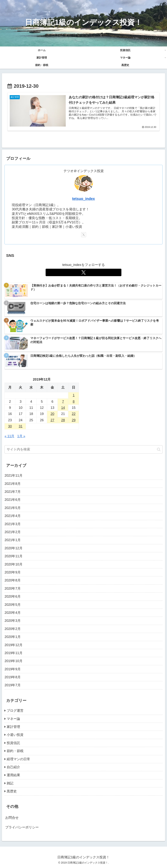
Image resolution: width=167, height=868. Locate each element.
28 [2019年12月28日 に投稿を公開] (63, 420)
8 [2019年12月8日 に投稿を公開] (74, 401)
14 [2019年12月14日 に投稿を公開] (63, 408)
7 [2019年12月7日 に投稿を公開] (63, 401)
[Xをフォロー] (84, 235)
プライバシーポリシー (22, 827)
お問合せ (12, 818)
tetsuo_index (83, 199)
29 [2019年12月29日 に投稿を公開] (74, 420)
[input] (83, 449)
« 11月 (9, 436)
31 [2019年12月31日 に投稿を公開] (20, 426)
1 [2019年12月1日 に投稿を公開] (74, 395)
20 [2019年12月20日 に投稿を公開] (52, 414)
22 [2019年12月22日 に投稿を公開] (74, 414)
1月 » (21, 436)
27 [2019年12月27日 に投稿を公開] (52, 420)
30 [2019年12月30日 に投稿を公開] (10, 426)
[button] (159, 449)
